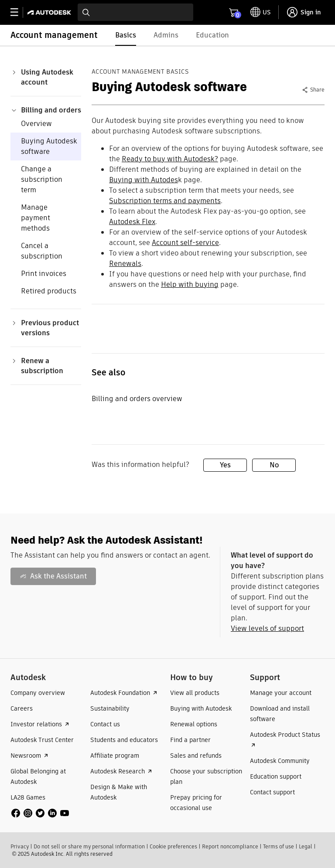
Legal (306, 846)
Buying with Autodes (144, 180)
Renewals (125, 264)
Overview (36, 124)
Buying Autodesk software (49, 146)
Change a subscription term (42, 179)
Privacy (20, 846)
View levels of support (267, 628)
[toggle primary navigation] (19, 12)
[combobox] (135, 12)
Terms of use (279, 846)
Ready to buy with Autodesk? (170, 159)
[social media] (40, 813)
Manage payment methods (36, 218)
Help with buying (190, 284)
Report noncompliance (230, 846)
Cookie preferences (173, 846)
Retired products (49, 291)
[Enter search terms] (135, 12)
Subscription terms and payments (165, 201)
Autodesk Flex (132, 222)
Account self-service (185, 243)
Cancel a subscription (42, 251)
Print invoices (44, 274)
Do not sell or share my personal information (89, 846)
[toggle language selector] (261, 12)
